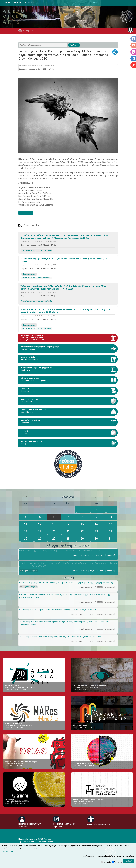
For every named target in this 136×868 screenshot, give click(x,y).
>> (110, 497)
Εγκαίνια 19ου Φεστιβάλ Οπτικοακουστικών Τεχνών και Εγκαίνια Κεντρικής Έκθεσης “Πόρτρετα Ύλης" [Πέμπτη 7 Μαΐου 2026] (65, 596)
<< (26, 497)
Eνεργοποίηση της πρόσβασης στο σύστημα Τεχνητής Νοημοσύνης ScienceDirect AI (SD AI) (60, 551)
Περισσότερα (7, 852)
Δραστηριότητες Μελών (44, 250)
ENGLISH (96, 3)
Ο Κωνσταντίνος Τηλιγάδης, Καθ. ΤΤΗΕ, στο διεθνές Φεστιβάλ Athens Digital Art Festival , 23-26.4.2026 (64, 260)
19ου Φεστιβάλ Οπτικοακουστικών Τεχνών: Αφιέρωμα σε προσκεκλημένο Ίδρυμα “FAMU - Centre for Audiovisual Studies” (64, 623)
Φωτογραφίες (29, 274)
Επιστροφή (26, 213)
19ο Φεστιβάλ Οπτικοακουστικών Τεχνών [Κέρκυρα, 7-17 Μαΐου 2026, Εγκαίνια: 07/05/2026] (60, 637)
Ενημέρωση (31, 31)
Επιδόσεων (118, 862)
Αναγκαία (107, 862)
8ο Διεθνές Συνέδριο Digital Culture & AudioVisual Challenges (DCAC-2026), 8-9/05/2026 (58, 610)
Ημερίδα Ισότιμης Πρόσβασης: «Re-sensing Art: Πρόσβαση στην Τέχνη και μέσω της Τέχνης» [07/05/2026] (66, 583)
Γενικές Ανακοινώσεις (28, 250)
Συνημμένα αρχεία (29, 570)
